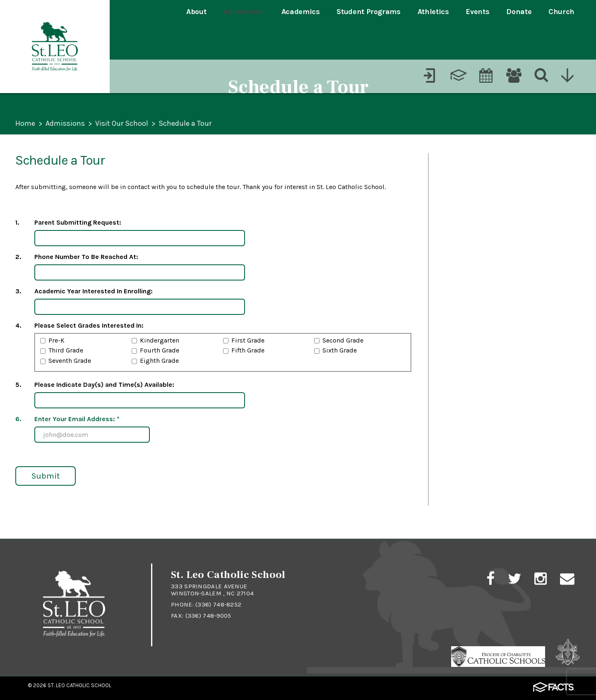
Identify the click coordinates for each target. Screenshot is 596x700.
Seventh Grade (70, 361)
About (196, 12)
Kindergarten (160, 340)
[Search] (542, 39)
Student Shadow (492, 339)
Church (561, 12)
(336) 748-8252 (218, 604)
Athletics (433, 12)
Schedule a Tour (185, 124)
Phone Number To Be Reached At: (86, 257)
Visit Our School (122, 124)
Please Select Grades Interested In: (89, 325)
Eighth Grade (159, 361)
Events (477, 12)
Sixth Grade (340, 350)
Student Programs (368, 12)
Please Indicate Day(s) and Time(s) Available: (104, 385)
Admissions (244, 12)
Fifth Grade (248, 350)
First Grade (248, 340)
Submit (46, 476)
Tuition (455, 253)
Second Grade (343, 340)
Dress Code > (466, 399)
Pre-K (56, 340)
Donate (519, 12)
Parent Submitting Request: (78, 222)
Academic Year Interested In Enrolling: (94, 291)
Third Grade (66, 350)
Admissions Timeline (483, 224)
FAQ (449, 428)
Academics (301, 12)
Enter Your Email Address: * (77, 419)
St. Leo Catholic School (79, 685)
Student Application (482, 195)
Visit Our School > (477, 282)
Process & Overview (482, 167)
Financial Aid (467, 370)
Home (25, 124)
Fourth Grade (160, 350)
